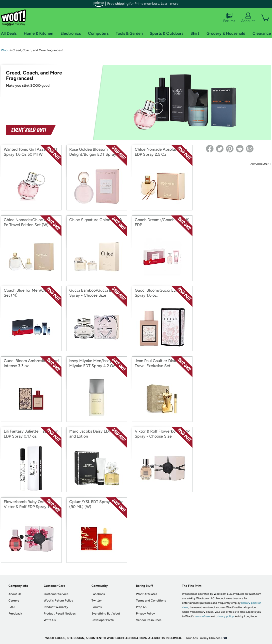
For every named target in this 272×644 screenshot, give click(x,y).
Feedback (15, 614)
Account (248, 18)
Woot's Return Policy (58, 601)
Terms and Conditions (151, 601)
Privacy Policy (145, 614)
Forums (229, 18)
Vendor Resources (149, 620)
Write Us (50, 620)
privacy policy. (225, 616)
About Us (15, 594)
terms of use (202, 616)
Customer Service (56, 594)
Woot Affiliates (147, 594)
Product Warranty (56, 607)
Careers (14, 601)
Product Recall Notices (60, 614)
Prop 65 (141, 607)
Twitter (97, 601)
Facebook (98, 594)
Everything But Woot (106, 614)
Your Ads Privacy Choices (203, 638)
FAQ (11, 607)
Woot (5, 50)
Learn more (170, 4)
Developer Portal (103, 620)
